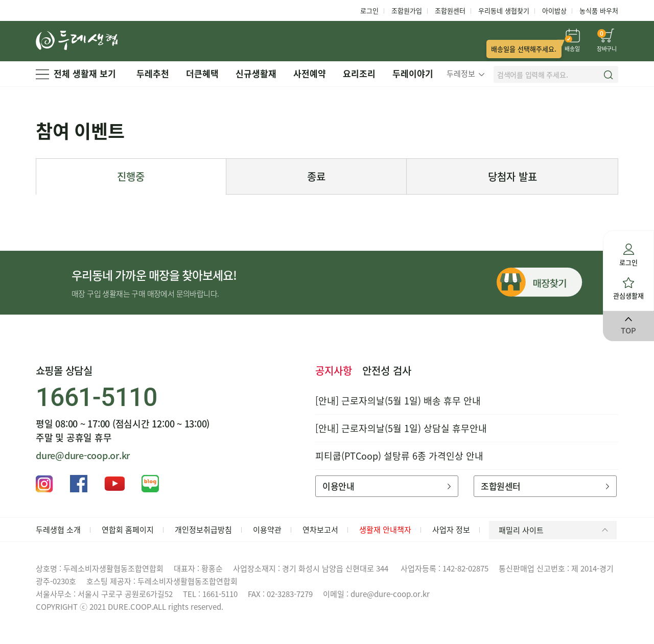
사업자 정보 (451, 530)
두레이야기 (413, 73)
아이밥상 (554, 10)
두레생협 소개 (58, 530)
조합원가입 (407, 10)
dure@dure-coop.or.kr (83, 455)
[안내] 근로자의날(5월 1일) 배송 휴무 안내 (398, 401)
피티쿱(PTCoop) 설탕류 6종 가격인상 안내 (399, 456)
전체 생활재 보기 (76, 73)
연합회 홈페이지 (128, 530)
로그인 (369, 10)
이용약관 (267, 530)
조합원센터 (450, 10)
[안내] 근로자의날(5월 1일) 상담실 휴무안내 (401, 428)
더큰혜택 (202, 73)
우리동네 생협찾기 (504, 10)
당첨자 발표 (512, 176)
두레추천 (153, 73)
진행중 (131, 176)
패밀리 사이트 (555, 530)
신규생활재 (256, 73)
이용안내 (387, 486)
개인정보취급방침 (203, 530)
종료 (316, 176)
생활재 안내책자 (385, 530)
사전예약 (310, 73)
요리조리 (359, 73)
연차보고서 (320, 530)
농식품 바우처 (599, 10)
